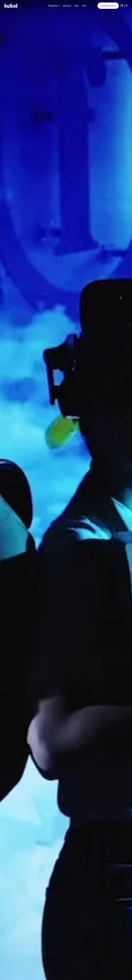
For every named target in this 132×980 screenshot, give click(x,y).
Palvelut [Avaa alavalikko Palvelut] (53, 6)
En (122, 6)
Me (77, 6)
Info (84, 6)
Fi (127, 6)
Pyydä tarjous (108, 6)
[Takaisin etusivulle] (12, 6)
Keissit (67, 6)
